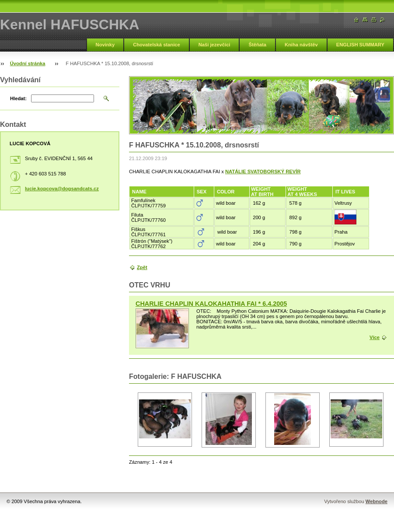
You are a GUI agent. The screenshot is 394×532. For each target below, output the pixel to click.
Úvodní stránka (28, 63)
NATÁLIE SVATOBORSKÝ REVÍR (263, 171)
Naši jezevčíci (214, 45)
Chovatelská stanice (157, 45)
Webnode (377, 501)
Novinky (105, 45)
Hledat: (18, 98)
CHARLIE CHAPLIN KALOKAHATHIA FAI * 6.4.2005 (211, 304)
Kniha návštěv (301, 45)
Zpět (142, 267)
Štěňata (257, 45)
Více (375, 337)
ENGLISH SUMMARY (360, 45)
